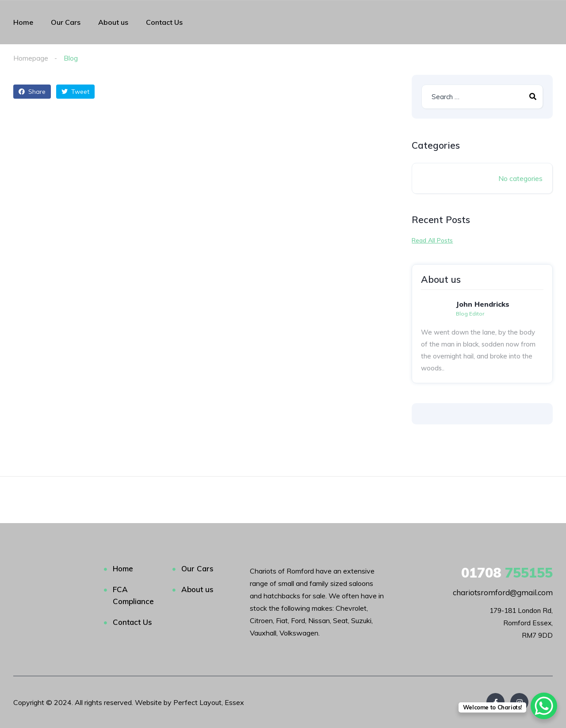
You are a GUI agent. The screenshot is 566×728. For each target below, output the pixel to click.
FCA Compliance (133, 595)
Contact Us (164, 22)
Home (23, 22)
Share (32, 92)
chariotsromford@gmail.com (503, 592)
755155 (507, 573)
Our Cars (66, 22)
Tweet (75, 92)
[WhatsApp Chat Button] (544, 706)
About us (113, 22)
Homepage (31, 58)
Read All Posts (432, 240)
